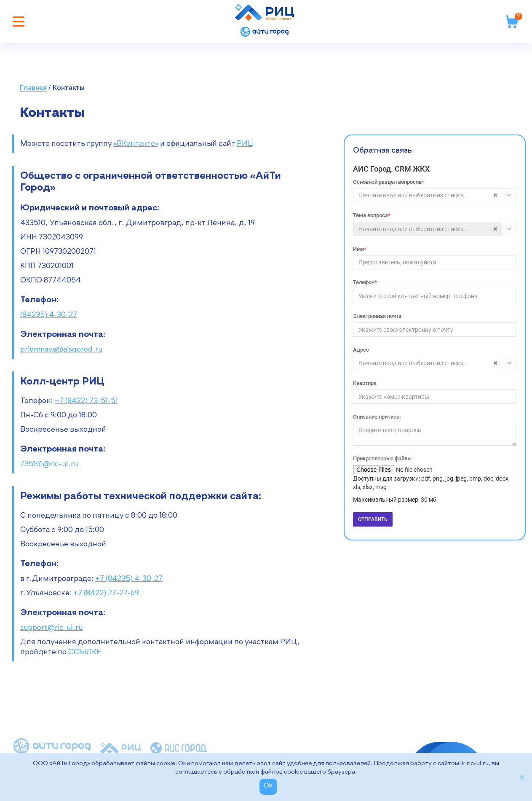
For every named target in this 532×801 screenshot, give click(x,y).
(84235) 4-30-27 (49, 315)
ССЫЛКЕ (85, 652)
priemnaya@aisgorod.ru (61, 349)
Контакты (69, 88)
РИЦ (245, 144)
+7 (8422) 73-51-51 (86, 401)
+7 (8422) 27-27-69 (106, 593)
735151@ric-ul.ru (49, 464)
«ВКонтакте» (136, 144)
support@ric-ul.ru (51, 628)
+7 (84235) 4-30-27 (129, 579)
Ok (268, 786)
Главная (33, 88)
